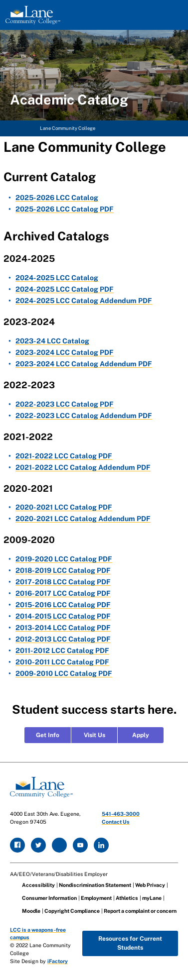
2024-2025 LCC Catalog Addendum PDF (84, 301)
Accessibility (38, 885)
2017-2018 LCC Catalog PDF (63, 582)
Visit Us (94, 735)
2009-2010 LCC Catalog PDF (64, 673)
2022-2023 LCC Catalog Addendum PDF (84, 416)
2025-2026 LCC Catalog (57, 198)
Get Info (48, 735)
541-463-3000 (121, 814)
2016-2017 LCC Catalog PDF (63, 593)
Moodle (31, 911)
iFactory (58, 961)
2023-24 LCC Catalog (52, 341)
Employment (96, 898)
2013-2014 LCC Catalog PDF (63, 628)
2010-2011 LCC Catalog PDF (62, 662)
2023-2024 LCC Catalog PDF (65, 352)
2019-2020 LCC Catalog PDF (64, 559)
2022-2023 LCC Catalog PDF (65, 404)
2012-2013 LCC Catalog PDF (63, 639)
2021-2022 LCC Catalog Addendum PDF (83, 467)
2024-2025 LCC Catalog (57, 278)
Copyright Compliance (72, 911)
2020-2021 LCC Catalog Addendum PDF (83, 519)
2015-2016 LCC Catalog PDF (63, 605)
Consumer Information (49, 898)
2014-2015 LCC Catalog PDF (63, 616)
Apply (141, 735)
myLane (152, 898)
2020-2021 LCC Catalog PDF (64, 507)
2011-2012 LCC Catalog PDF (62, 651)
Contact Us (116, 822)
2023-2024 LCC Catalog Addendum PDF (84, 364)
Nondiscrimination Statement (95, 885)
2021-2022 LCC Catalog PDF (64, 456)
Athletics (127, 898)
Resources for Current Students (130, 943)
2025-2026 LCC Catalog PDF (65, 209)
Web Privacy (150, 885)
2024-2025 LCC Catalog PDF (65, 289)
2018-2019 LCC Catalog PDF (63, 570)
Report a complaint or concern (140, 911)
